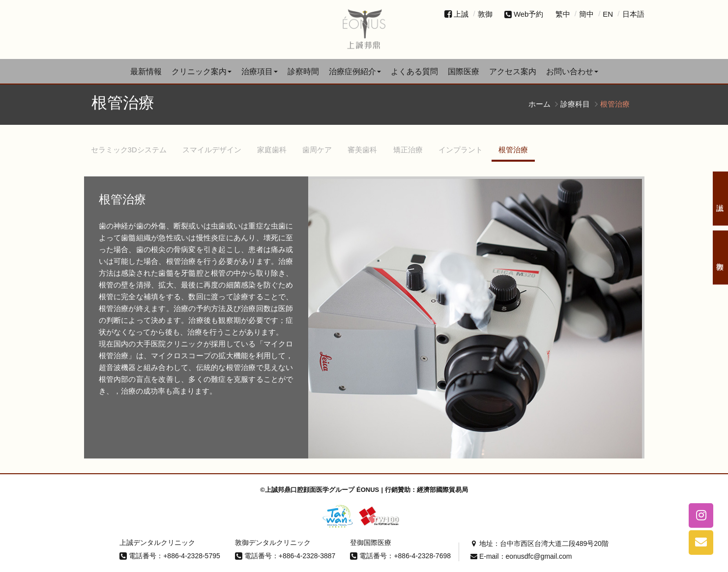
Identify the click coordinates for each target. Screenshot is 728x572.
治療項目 (260, 71)
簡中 (586, 14)
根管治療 (513, 150)
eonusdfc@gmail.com (539, 556)
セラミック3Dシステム (129, 150)
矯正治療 (408, 150)
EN (608, 14)
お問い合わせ (572, 71)
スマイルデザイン (212, 150)
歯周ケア (317, 150)
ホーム (539, 104)
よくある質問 (414, 71)
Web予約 (524, 14)
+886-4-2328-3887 (307, 556)
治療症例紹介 (355, 71)
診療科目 (575, 104)
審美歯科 (362, 150)
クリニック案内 (202, 71)
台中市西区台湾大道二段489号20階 (554, 543)
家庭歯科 (272, 150)
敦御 (485, 14)
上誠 (461, 14)
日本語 (633, 14)
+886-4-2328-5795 (192, 556)
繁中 (563, 14)
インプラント (461, 150)
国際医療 (464, 71)
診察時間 (303, 71)
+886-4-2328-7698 (422, 556)
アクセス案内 (513, 71)
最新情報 (146, 71)
